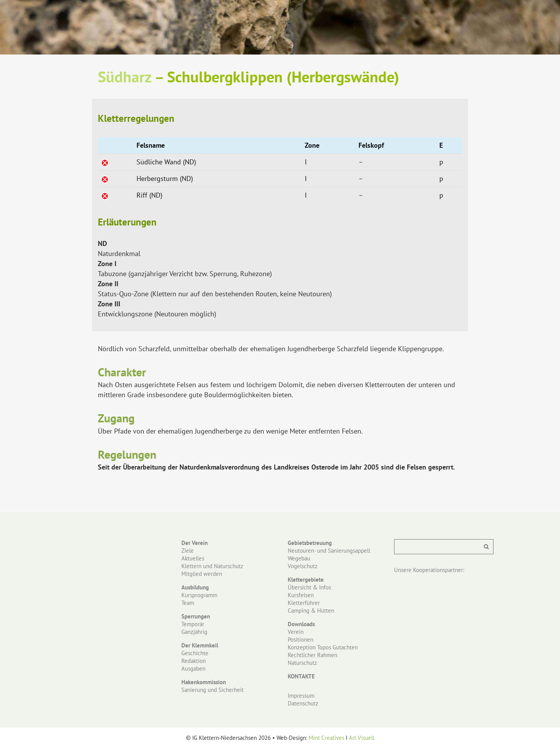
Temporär (193, 624)
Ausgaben (193, 669)
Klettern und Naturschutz (212, 566)
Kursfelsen (301, 595)
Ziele (188, 551)
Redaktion (194, 661)
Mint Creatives (326, 738)
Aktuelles (193, 558)
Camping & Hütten (311, 611)
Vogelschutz (303, 566)
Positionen (300, 640)
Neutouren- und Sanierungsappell (329, 551)
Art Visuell (362, 738)
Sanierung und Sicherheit (213, 690)
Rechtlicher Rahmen (312, 655)
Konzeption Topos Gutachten (323, 647)
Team (188, 603)
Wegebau (299, 558)
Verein (296, 632)
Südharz (125, 77)
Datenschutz (303, 703)
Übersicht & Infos (309, 587)
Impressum (301, 696)
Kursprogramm (199, 595)
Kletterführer (304, 603)
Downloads (301, 624)
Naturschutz (302, 663)
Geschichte (195, 653)
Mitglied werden (202, 574)
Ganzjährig (194, 632)
